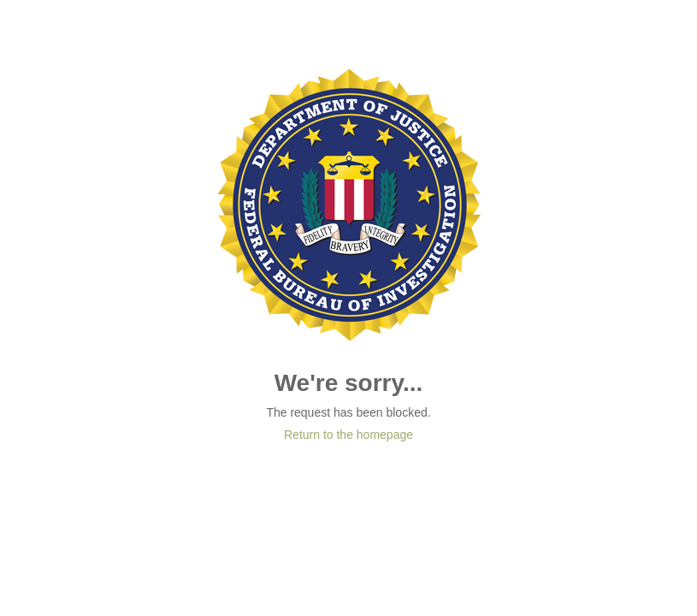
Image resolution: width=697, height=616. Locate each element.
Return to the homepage (348, 435)
